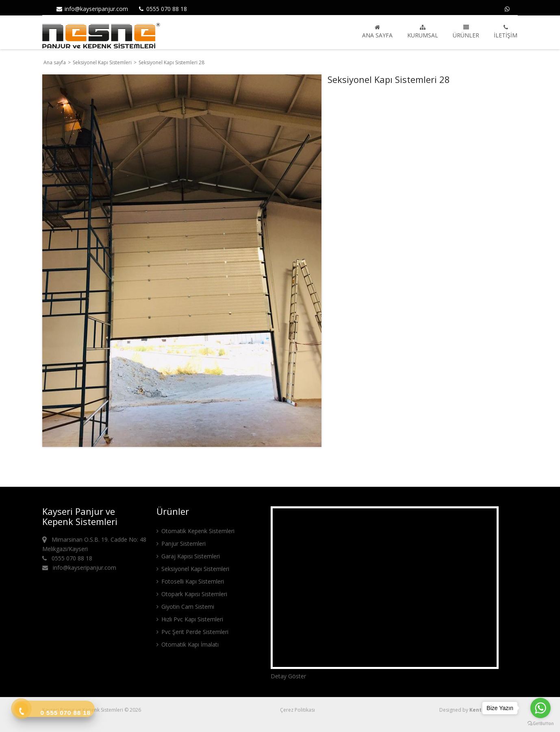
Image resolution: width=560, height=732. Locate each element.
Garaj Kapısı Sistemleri (188, 556)
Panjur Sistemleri (181, 544)
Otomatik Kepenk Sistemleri (195, 531)
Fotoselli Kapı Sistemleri (190, 581)
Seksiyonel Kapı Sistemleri (103, 62)
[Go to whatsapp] (540, 708)
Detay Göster (288, 676)
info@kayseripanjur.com (92, 9)
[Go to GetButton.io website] (540, 724)
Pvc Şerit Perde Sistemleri (192, 632)
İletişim (506, 32)
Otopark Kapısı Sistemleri (192, 594)
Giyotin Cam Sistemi (185, 607)
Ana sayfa (377, 32)
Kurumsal (423, 32)
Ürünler (466, 32)
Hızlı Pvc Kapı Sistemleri (190, 619)
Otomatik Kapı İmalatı (188, 644)
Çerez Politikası (297, 710)
